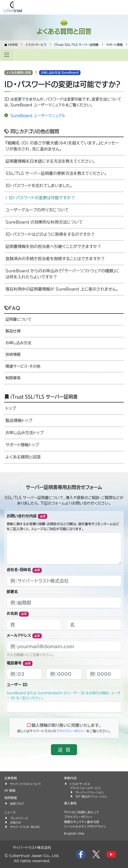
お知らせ (16, 822)
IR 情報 (10, 790)
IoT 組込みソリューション (91, 796)
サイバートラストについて (26, 784)
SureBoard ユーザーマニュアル (38, 116)
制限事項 (13, 378)
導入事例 (70, 803)
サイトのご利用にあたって (82, 812)
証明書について (19, 319)
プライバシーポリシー (71, 731)
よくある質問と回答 (64, 31)
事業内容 (70, 778)
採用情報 (11, 798)
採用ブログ (17, 804)
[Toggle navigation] (7, 55)
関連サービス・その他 (23, 366)
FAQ (12, 308)
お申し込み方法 (18, 343)
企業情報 (11, 778)
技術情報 (13, 355)
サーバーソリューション (90, 792)
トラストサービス (80, 784)
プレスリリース (19, 818)
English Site (74, 833)
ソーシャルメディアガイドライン (85, 826)
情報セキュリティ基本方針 (82, 822)
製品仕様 (13, 331)
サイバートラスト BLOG (25, 827)
